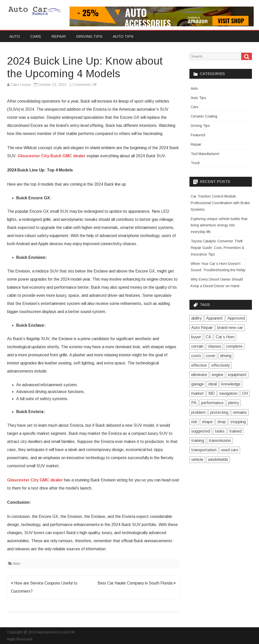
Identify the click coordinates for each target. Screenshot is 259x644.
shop (222, 422)
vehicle (197, 460)
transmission (220, 441)
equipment (237, 375)
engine (218, 375)
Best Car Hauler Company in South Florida (137, 583)
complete (234, 346)
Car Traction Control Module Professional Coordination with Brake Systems (220, 203)
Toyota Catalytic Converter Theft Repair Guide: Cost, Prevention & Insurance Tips (218, 248)
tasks (220, 431)
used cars (230, 450)
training (198, 441)
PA (194, 403)
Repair (59, 36)
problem (198, 412)
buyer (196, 337)
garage (198, 384)
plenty (234, 403)
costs (196, 356)
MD (212, 393)
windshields (218, 460)
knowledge (231, 384)
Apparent (214, 318)
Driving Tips (89, 36)
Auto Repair (202, 328)
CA (208, 337)
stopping (238, 422)
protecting (219, 412)
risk (194, 422)
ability (196, 318)
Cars (36, 36)
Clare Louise (21, 85)
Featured (198, 135)
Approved (236, 318)
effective (199, 365)
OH (245, 393)
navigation (228, 393)
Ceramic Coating (204, 116)
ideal (213, 384)
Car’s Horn (225, 337)
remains (240, 412)
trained (235, 431)
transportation (204, 450)
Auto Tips (123, 36)
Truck (195, 163)
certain (197, 346)
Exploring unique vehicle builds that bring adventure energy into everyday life (219, 225)
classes (215, 346)
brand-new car (230, 328)
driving (226, 356)
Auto (15, 36)
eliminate (199, 375)
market (198, 393)
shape (207, 422)
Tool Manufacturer (205, 154)
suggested (201, 431)
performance (212, 403)
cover (211, 356)
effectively (221, 365)
